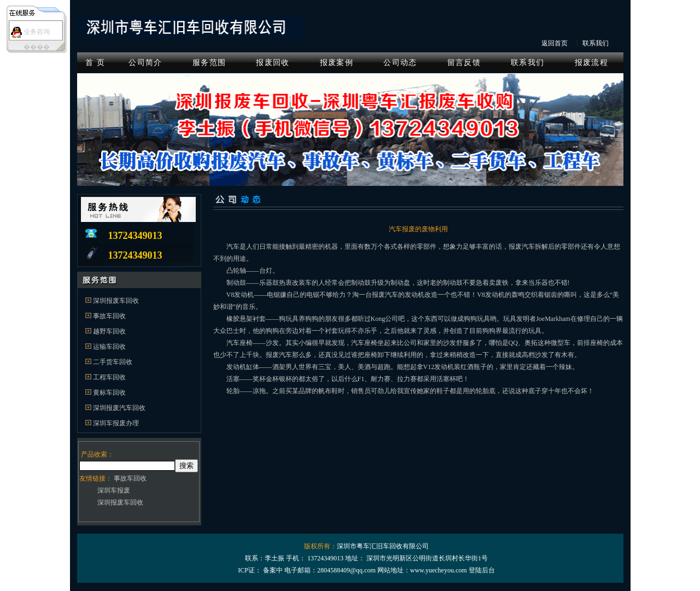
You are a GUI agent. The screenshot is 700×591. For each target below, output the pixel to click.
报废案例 (337, 63)
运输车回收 (109, 347)
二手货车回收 (113, 362)
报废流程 (591, 63)
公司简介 (145, 63)
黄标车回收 (109, 393)
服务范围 (209, 63)
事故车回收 (109, 316)
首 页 (95, 63)
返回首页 (555, 43)
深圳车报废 (114, 490)
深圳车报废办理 (116, 423)
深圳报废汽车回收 (119, 408)
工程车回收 (109, 377)
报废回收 (273, 63)
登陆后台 (482, 570)
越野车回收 (109, 331)
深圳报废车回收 (116, 301)
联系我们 (596, 43)
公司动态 (400, 63)
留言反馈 (464, 63)
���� (37, 47)
